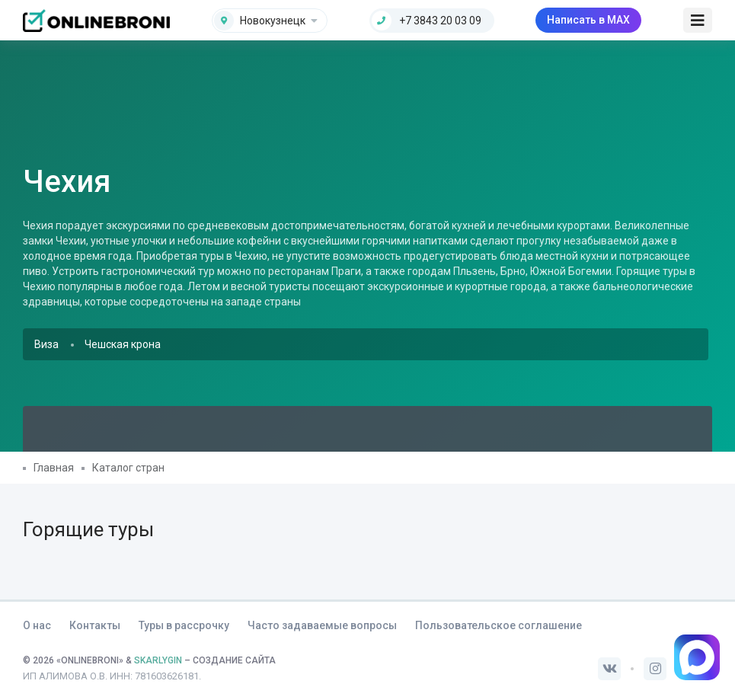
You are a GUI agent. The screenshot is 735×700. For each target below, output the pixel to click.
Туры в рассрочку (184, 625)
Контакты (95, 625)
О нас (37, 625)
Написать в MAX (588, 20)
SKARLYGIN (158, 660)
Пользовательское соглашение (499, 625)
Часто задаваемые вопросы (322, 625)
